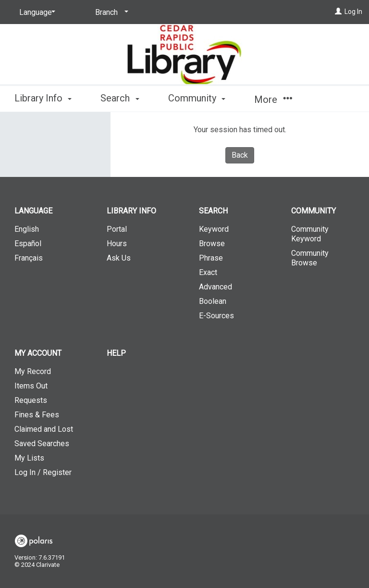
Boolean (213, 301)
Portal (117, 229)
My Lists (29, 458)
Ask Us (119, 258)
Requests (31, 400)
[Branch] (110, 13)
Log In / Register (43, 472)
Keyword (214, 229)
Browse (212, 244)
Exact (208, 272)
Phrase (211, 258)
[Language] (36, 13)
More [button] (273, 100)
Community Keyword (310, 234)
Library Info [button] (43, 98)
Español (28, 244)
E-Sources (216, 316)
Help (116, 353)
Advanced (215, 287)
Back (240, 155)
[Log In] (338, 12)
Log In (353, 12)
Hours (117, 244)
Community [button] (197, 98)
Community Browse (310, 258)
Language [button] (33, 211)
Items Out (31, 386)
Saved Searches (42, 444)
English (27, 229)
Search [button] (120, 98)
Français (29, 258)
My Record (33, 371)
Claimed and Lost (44, 429)
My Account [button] (38, 353)
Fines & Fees (37, 415)
